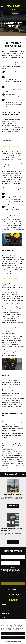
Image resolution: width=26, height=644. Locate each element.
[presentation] (13, 578)
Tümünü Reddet (13, 638)
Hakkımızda (6, 614)
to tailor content (14, 568)
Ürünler (5, 604)
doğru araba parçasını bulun (8, 436)
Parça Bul (13, 10)
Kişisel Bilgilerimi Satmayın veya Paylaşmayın (13, 642)
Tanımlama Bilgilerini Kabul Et (13, 634)
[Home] (13, 6)
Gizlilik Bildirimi (17, 571)
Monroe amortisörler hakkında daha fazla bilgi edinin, (13, 434)
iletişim (4, 618)
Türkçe (3, 2)
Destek (4, 609)
